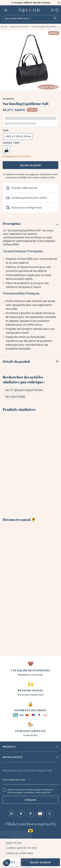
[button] (7, 863)
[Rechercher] (30, 18)
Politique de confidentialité (19, 853)
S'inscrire (30, 800)
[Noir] (6, 149)
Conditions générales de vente (21, 848)
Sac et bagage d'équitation (24, 390)
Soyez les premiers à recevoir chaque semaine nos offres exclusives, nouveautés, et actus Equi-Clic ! (30, 791)
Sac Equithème (15, 397)
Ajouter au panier (31, 165)
